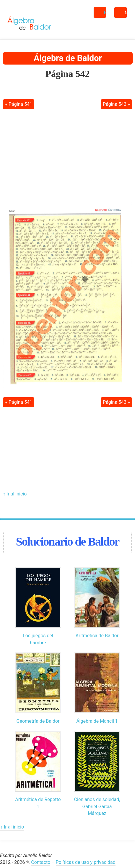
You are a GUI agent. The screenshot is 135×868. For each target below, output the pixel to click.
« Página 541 (19, 104)
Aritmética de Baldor (97, 636)
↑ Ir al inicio (15, 494)
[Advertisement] (68, 156)
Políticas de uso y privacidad (86, 862)
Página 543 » (116, 104)
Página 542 (67, 74)
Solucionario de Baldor (67, 542)
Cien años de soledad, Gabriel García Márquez (97, 806)
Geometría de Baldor (38, 721)
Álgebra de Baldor (68, 58)
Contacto (41, 862)
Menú (126, 13)
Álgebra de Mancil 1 (97, 721)
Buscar (105, 13)
